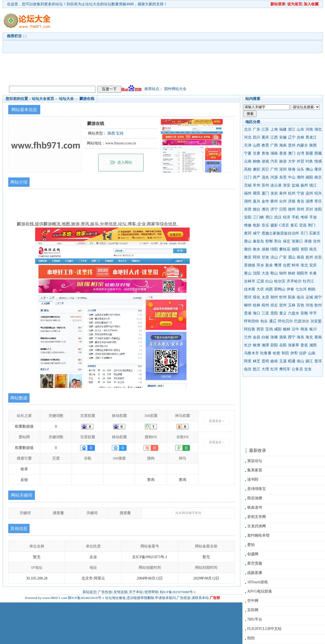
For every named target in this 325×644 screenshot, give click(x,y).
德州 (292, 209)
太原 (265, 297)
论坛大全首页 (43, 99)
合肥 (287, 265)
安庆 (313, 265)
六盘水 (294, 313)
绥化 (257, 297)
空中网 (253, 601)
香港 (283, 153)
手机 (295, 217)
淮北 (304, 265)
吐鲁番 (266, 353)
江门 (248, 177)
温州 (309, 193)
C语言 (284, 225)
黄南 (318, 337)
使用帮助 (151, 592)
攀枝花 (285, 249)
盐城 (295, 185)
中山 (292, 177)
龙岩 (274, 193)
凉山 (274, 257)
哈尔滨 (280, 281)
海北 (309, 337)
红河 (274, 369)
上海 (274, 129)
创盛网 (253, 554)
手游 (313, 217)
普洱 (318, 361)
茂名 (265, 177)
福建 (283, 129)
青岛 (300, 201)
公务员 (297, 369)
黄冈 (248, 233)
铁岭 (292, 273)
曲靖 (274, 361)
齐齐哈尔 (294, 281)
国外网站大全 (175, 89)
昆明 (265, 361)
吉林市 (250, 281)
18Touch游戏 (257, 582)
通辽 (273, 321)
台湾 (300, 153)
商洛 (304, 329)
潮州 (300, 177)
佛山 (309, 169)
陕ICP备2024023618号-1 (86, 598)
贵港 (248, 313)
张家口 (297, 241)
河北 (248, 137)
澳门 (292, 153)
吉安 (318, 257)
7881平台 (255, 619)
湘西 (313, 345)
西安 (260, 329)
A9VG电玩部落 (260, 591)
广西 (274, 145)
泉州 (283, 193)
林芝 (257, 361)
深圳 (283, 169)
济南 (292, 201)
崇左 (274, 305)
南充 (313, 249)
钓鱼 (309, 161)
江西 (274, 137)
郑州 (300, 209)
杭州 (292, 193)
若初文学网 (257, 517)
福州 (248, 193)
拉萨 (303, 353)
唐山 (248, 241)
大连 (265, 273)
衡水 (257, 249)
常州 (257, 185)
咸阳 (278, 329)
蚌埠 (295, 265)
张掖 (274, 337)
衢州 (274, 201)
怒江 (257, 369)
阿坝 (257, 257)
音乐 (265, 225)
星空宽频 (255, 563)
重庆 (265, 137)
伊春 (290, 289)
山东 (300, 129)
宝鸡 (269, 329)
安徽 (283, 137)
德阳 (295, 249)
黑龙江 (311, 137)
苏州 (265, 185)
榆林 (287, 329)
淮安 (287, 185)
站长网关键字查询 (188, 513)
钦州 (318, 305)
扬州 (304, 185)
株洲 (257, 345)
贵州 (292, 145)
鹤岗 (312, 289)
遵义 (283, 313)
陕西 (313, 145)
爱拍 (251, 545)
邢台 (278, 241)
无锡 (248, 185)
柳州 (248, 305)
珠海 (292, 169)
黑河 (248, 297)
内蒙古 (302, 145)
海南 (283, 145)
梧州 (265, 305)
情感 (318, 161)
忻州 (283, 297)
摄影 (274, 225)
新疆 (309, 153)
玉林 (292, 305)
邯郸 (269, 241)
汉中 (295, 329)
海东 (300, 337)
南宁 (318, 297)
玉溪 (283, 361)
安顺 (304, 313)
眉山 (292, 257)
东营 (248, 209)
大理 (265, 369)
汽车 (274, 161)
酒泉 (283, 337)
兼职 (257, 169)
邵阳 (274, 345)
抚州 (309, 257)
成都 (265, 249)
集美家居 (255, 470)
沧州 (317, 241)
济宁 (274, 209)
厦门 (265, 193)
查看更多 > (217, 421)
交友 (308, 369)
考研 (304, 217)
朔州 (274, 297)
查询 (151, 480)
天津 (248, 145)
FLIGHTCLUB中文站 (264, 629)
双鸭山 (280, 289)
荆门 (312, 225)
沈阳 (257, 273)
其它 (265, 169)
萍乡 (260, 265)
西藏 (318, 153)
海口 (257, 313)
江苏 (265, 129)
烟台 (257, 209)
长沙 (248, 345)
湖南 (274, 153)
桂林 (257, 305)
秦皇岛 (258, 241)
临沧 (248, 369)
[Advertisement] (162, 46)
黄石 (294, 225)
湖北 (318, 129)
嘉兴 (257, 201)
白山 (269, 281)
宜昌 (303, 225)
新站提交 (90, 592)
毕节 (313, 313)
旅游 (283, 161)
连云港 (276, 185)
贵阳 (274, 313)
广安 (283, 257)
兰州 (248, 337)
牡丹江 (308, 281)
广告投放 (105, 592)
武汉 (278, 217)
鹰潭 (278, 265)
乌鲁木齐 (251, 353)
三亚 (265, 313)
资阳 (304, 249)
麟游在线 (87, 99)
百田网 (253, 610)
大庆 (260, 289)
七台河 (301, 289)
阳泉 (292, 297)
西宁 (292, 337)
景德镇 (250, 265)
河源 (274, 177)
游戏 (265, 161)
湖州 (248, 201)
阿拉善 (250, 329)
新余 (269, 265)
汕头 (300, 169)
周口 (269, 217)
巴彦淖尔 (302, 321)
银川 (313, 329)
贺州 (283, 305)
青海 (265, 153)
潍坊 (265, 209)
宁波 (300, 193)
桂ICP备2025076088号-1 (178, 592)
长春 (313, 273)
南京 (318, 177)
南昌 (300, 257)
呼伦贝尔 (285, 321)
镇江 (313, 185)
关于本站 (136, 592)
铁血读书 (255, 507)
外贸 (300, 161)
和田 (285, 353)
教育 (265, 145)
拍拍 (251, 638)
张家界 (294, 345)
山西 (257, 145)
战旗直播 (255, 573)
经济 (287, 217)
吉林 (300, 137)
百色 (300, 305)
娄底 (304, 345)
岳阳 (283, 345)
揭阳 (309, 177)
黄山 (248, 273)
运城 (309, 297)
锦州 (283, 273)
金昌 (257, 337)
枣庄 (318, 201)
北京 (248, 129)
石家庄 (315, 233)
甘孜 (265, 257)
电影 (257, 225)
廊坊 (248, 249)
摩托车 (285, 369)
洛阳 (318, 209)
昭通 (292, 361)
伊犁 (294, 353)
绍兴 (318, 193)
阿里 (248, 361)
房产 (257, 177)
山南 (312, 353)
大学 (292, 161)
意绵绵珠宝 (257, 489)
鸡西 (269, 289)
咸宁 (257, 233)
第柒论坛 (255, 461)
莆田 (257, 193)
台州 (283, 201)
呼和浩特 (251, 321)
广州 (274, 169)
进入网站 (125, 162)
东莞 (283, 177)
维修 (248, 225)
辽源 (260, 281)
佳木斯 (250, 289)
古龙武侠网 (257, 526)
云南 (248, 161)
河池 (309, 305)
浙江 (292, 129)
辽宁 (292, 137)
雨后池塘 (255, 498)
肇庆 (318, 169)
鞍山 (274, 273)
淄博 (309, 201)
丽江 (309, 361)
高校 (248, 169)
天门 (304, 233)
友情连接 (120, 592)
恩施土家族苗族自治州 (280, 233)
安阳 (248, 217)
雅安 (248, 257)
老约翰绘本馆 (258, 535)
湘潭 (265, 345)
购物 (257, 161)
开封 (309, 209)
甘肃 (257, 153)
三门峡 (258, 217)
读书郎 (253, 479)
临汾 (300, 297)
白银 (265, 337)
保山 (300, 361)
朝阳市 (302, 273)
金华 (265, 201)
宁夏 (248, 153)
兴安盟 (316, 321)
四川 (257, 137)
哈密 (277, 353)
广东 (257, 129)
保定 (287, 241)
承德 (308, 241)
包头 (264, 321)
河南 (309, 129)
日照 (283, 209)
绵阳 (274, 249)
